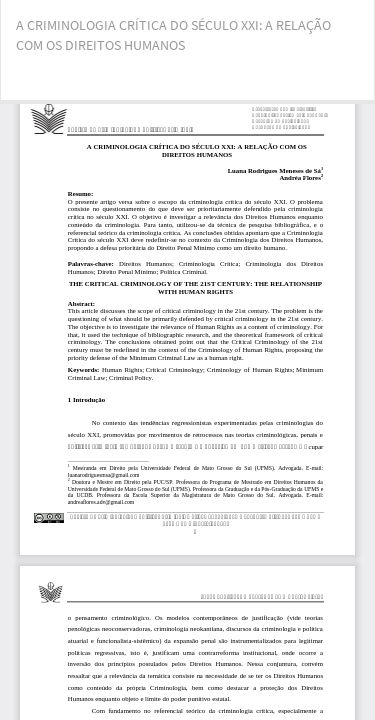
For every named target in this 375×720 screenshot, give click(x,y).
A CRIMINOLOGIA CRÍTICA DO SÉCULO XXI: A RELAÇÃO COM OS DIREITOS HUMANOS (173, 35)
